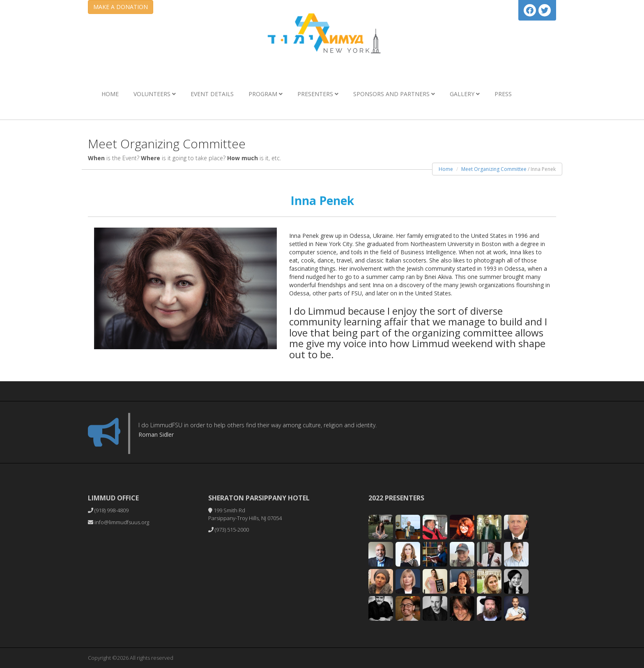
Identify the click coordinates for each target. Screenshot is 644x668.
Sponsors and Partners (394, 94)
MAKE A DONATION (121, 7)
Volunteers (155, 94)
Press (503, 94)
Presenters (318, 94)
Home (110, 94)
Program (266, 94)
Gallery (465, 94)
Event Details (212, 94)
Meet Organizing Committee (494, 169)
